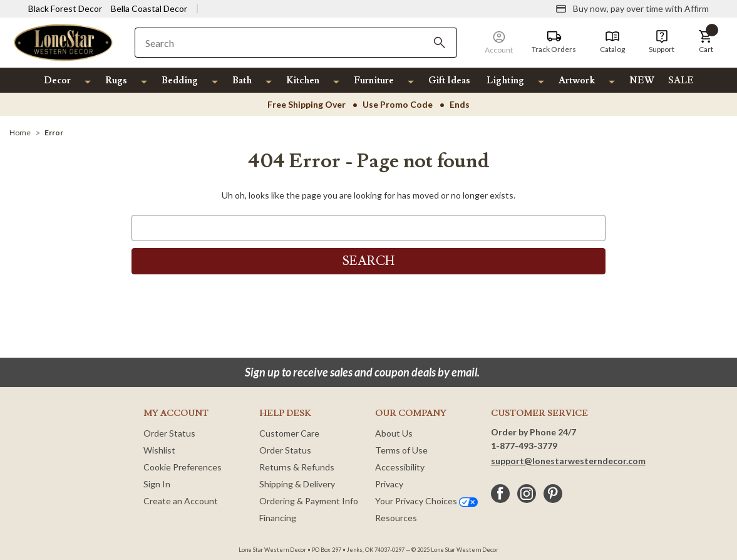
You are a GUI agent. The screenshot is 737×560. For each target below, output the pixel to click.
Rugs (116, 80)
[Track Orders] (554, 42)
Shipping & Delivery (297, 484)
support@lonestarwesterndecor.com (568, 461)
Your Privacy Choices (426, 501)
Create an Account (181, 501)
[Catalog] (612, 42)
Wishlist (159, 450)
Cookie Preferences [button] (183, 467)
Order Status (169, 433)
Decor (57, 80)
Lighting (505, 80)
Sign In (157, 484)
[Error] (54, 132)
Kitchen (303, 80)
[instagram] (527, 494)
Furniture (374, 80)
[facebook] (500, 494)
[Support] (662, 42)
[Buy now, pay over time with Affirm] (632, 9)
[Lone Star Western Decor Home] (63, 42)
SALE (681, 80)
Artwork (577, 80)
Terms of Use (401, 450)
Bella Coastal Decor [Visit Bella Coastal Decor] (149, 8)
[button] (706, 42)
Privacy (389, 484)
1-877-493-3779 (524, 446)
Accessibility (400, 467)
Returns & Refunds (297, 467)
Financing (278, 518)
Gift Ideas (449, 80)
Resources (396, 518)
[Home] (20, 132)
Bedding (180, 80)
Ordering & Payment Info (309, 501)
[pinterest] (553, 494)
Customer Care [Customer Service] (289, 433)
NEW (642, 80)
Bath (242, 80)
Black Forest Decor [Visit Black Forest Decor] (65, 8)
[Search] (440, 43)
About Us (394, 433)
